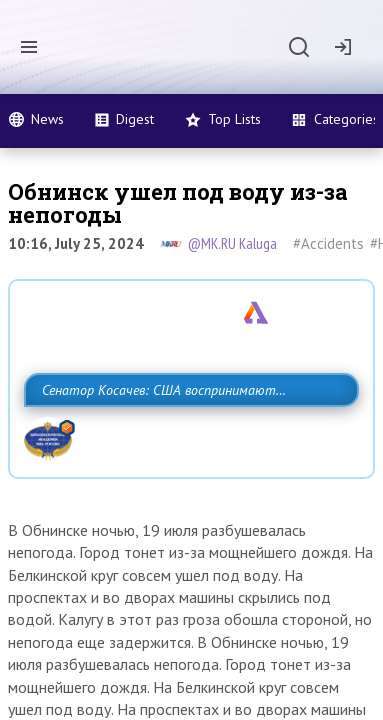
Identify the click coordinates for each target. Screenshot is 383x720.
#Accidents (328, 243)
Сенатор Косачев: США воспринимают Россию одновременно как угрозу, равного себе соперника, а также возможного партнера (191, 434)
